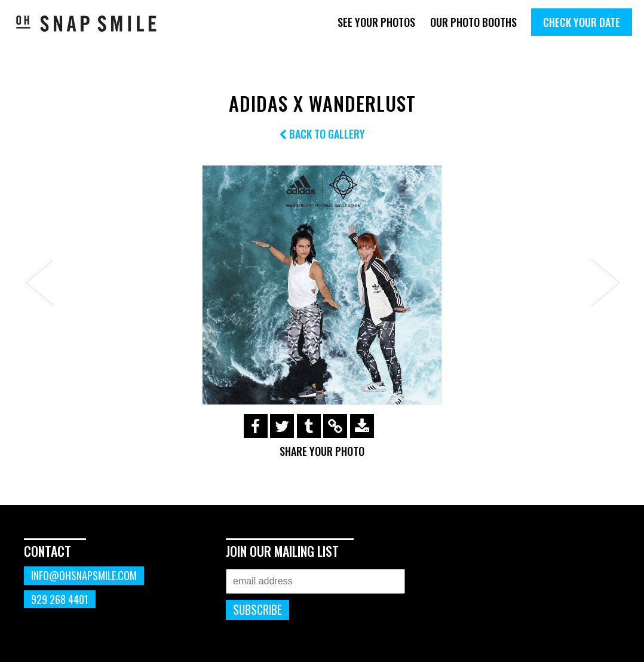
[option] (322, 285)
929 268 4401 (60, 599)
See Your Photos (376, 22)
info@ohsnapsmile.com (84, 575)
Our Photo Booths (473, 22)
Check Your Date (582, 22)
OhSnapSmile (87, 23)
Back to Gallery (322, 134)
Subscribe (257, 610)
